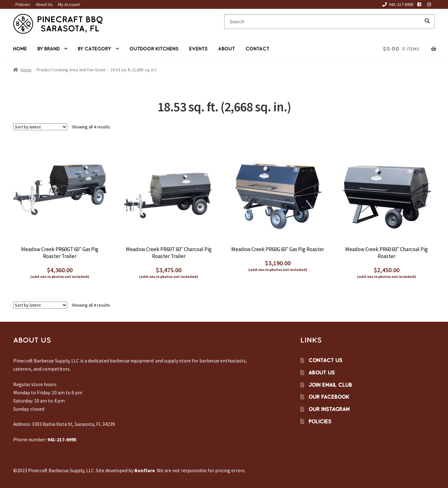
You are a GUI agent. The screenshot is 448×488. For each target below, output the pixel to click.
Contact (257, 49)
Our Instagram (329, 409)
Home (20, 49)
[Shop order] (40, 127)
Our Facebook (329, 397)
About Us (44, 4)
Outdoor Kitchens (154, 49)
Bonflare (145, 470)
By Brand (48, 49)
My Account (69, 4)
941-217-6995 (397, 4)
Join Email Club (330, 385)
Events (198, 49)
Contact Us (325, 360)
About (226, 49)
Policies (23, 4)
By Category (94, 49)
